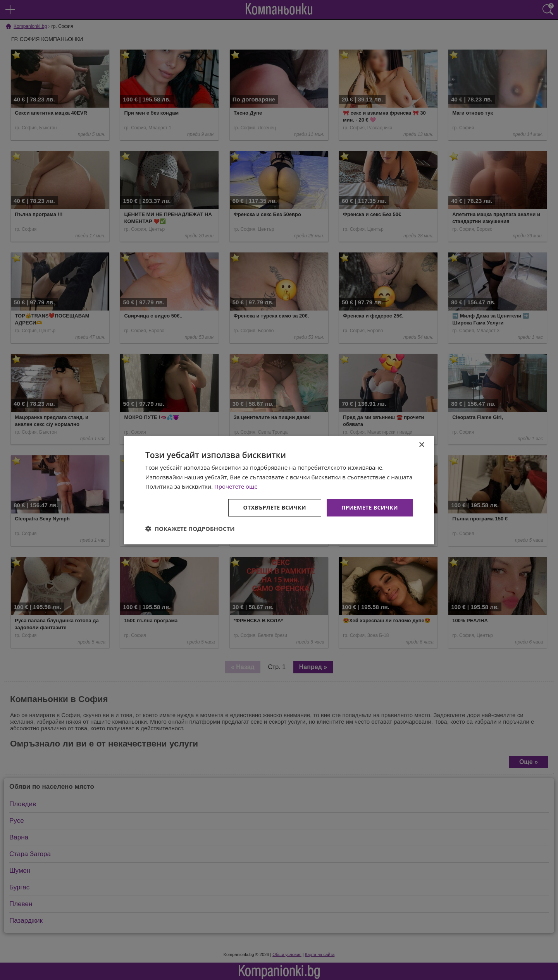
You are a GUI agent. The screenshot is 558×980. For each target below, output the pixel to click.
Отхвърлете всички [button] (275, 507)
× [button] (421, 445)
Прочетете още (236, 486)
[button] (190, 529)
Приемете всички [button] (370, 507)
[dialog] (279, 490)
